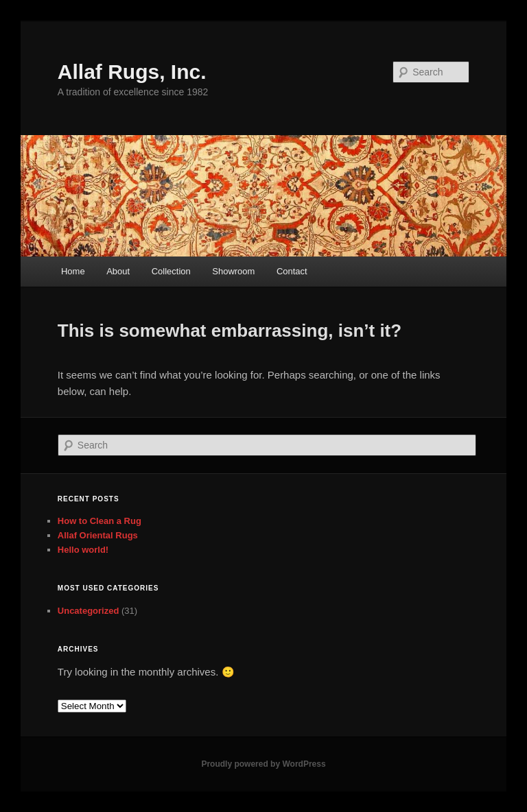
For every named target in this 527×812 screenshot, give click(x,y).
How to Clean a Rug (99, 521)
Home (73, 271)
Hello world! (83, 550)
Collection (171, 271)
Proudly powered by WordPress (263, 764)
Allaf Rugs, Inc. (132, 72)
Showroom (233, 271)
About (118, 271)
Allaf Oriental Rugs (98, 535)
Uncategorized (89, 611)
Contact (292, 271)
